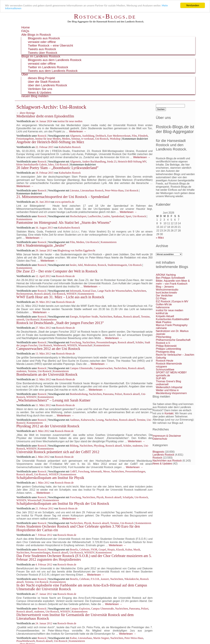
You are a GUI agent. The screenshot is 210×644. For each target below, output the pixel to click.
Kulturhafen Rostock (70, 147)
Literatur (74, 190)
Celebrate (84, 550)
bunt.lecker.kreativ (166, 293)
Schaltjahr (128, 497)
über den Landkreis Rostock (47, 85)
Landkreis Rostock (163, 455)
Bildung (74, 446)
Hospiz (111, 550)
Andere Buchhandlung (94, 162)
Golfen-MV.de (164, 304)
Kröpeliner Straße (89, 317)
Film (134, 136)
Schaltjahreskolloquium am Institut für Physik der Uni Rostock (63, 504)
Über (25, 74)
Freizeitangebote (25, 139)
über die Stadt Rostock (44, 82)
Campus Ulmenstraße (81, 368)
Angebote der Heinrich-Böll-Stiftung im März (50, 142)
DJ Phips (161, 298)
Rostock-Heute (165, 361)
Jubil (80, 265)
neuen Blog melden (35, 96)
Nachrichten (140, 291)
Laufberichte (94, 216)
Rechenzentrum (25, 294)
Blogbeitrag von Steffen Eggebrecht (76, 250)
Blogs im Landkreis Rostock (41, 56)
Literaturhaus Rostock (92, 190)
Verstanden (193, 5)
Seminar (76, 139)
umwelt (20, 320)
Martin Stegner (101, 638)
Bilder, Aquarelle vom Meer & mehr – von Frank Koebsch (173, 282)
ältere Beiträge (26, 113)
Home (26, 27)
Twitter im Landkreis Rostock (48, 67)
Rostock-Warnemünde (169, 364)
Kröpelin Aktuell (165, 316)
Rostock (42, 136)
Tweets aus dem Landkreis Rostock (53, 71)
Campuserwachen (103, 368)
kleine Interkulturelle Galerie (32, 164)
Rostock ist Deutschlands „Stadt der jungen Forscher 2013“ (60, 323)
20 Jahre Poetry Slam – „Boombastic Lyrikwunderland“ (57, 168)
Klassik (120, 550)
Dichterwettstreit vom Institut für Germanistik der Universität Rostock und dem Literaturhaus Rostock (75, 617)
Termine (145, 317)
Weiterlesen (78, 131)
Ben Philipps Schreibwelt (170, 278)
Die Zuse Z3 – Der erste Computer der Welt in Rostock (57, 271)
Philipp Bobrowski (166, 346)
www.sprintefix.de (65, 202)
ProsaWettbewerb (26, 641)
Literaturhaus (85, 638)
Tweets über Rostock (43, 53)
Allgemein (75, 136)
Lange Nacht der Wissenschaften (115, 291)
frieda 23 (112, 162)
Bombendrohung (79, 394)
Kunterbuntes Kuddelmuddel (172, 319)
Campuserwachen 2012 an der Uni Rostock (48, 349)
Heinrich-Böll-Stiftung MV (132, 162)
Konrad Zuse (89, 291)
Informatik (75, 291)
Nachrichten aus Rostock (167, 461)
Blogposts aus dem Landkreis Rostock (55, 60)
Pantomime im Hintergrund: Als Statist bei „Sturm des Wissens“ (64, 223)
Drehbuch (101, 136)
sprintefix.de (163, 375)
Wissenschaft (85, 345)
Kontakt (169, 413)
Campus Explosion (80, 609)
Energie (74, 317)
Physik (100, 497)
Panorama (108, 394)
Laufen (106, 216)
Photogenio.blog (165, 352)
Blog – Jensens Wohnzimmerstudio (167, 288)
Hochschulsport (78, 216)
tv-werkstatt (87, 139)
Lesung (100, 420)
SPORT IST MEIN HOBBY (171, 372)
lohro (51, 164)
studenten (21, 371)
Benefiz (74, 550)
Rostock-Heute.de (65, 276)
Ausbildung (88, 136)
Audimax (75, 420)
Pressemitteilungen (106, 342)
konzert (105, 579)
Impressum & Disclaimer (167, 436)
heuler (73, 265)
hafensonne (163, 307)
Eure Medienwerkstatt (119, 136)
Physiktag (99, 446)
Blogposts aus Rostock (44, 38)
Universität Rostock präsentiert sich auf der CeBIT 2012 (58, 452)
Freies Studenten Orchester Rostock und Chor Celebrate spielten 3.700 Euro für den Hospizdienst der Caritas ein (78, 528)
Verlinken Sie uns (40, 89)
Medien (66, 139)
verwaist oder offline (42, 42)
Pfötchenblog (163, 337)
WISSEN (72, 294)
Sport (129, 216)
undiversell (162, 384)
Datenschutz (160, 439)
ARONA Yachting (166, 275)
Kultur (129, 550)
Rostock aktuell (42, 294)
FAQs (25, 31)
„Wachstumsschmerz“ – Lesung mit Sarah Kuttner (53, 400)
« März (160, 238)
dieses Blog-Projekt (41, 78)
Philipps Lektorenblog (168, 349)
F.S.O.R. (95, 579)
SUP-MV (161, 378)
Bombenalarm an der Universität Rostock (47, 374)
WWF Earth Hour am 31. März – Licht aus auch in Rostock (60, 297)
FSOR (94, 550)
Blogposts (158, 452)
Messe (106, 471)
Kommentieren (24, 219)
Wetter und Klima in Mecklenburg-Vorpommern (171, 392)
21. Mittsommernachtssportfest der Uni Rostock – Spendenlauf (63, 197)
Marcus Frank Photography (172, 325)
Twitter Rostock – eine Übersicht (50, 45)
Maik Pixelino (164, 322)
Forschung (75, 342)
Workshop (115, 139)
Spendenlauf (118, 216)
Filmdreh (143, 136)
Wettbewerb (60, 345)
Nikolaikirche (132, 579)
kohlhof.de (162, 313)
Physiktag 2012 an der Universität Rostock (48, 426)
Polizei (118, 394)
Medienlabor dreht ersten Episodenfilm (45, 116)
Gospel (102, 550)
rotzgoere (161, 367)
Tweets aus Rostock (42, 49)
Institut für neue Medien (48, 139)
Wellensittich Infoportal (169, 387)
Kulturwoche (88, 420)
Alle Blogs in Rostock (36, 35)
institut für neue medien (70, 121)
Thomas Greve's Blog (168, 381)
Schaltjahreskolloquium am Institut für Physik (50, 478)
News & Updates (40, 92)
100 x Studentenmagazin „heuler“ (41, 245)
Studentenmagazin (117, 265)
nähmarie (161, 328)
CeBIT (73, 471)
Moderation (90, 265)
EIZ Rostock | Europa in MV (172, 301)
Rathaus (118, 317)
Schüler (139, 342)
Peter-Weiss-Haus (114, 190)
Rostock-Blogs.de (105, 16)
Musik (137, 550)
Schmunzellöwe (165, 370)
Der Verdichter (164, 296)
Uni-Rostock (102, 139)
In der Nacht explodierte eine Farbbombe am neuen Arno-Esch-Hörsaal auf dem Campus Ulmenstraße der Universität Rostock (82, 587)
